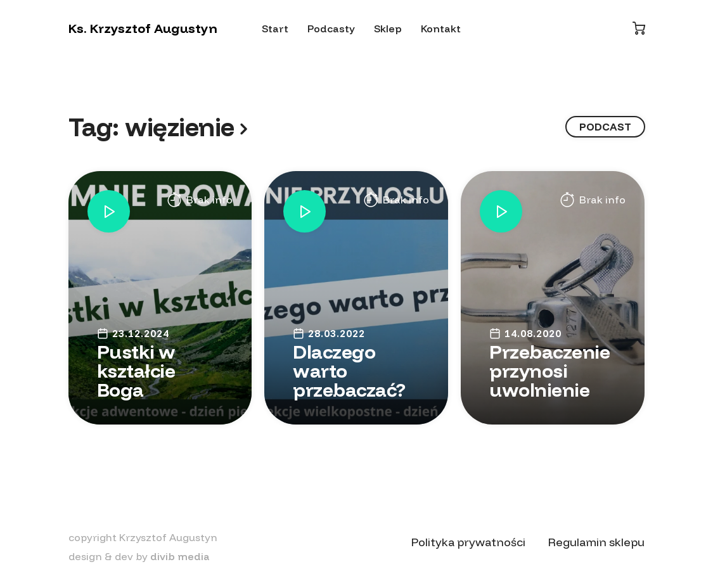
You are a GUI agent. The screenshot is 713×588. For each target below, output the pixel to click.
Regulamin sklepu (596, 542)
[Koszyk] (639, 28)
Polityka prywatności (468, 542)
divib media (180, 556)
